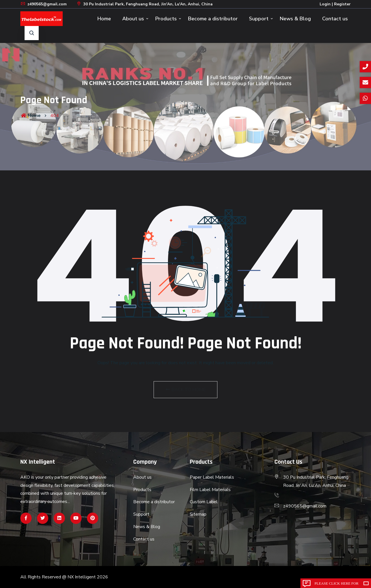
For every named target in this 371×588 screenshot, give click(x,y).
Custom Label (204, 502)
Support (259, 19)
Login (325, 4)
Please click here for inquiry (337, 585)
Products (166, 19)
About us (133, 19)
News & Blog (295, 19)
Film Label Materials (210, 490)
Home (104, 19)
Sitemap (198, 514)
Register (342, 4)
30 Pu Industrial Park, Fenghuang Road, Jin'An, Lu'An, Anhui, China (144, 4)
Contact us (335, 19)
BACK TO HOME (185, 390)
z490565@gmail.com (43, 4)
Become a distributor (213, 19)
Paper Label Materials (212, 477)
